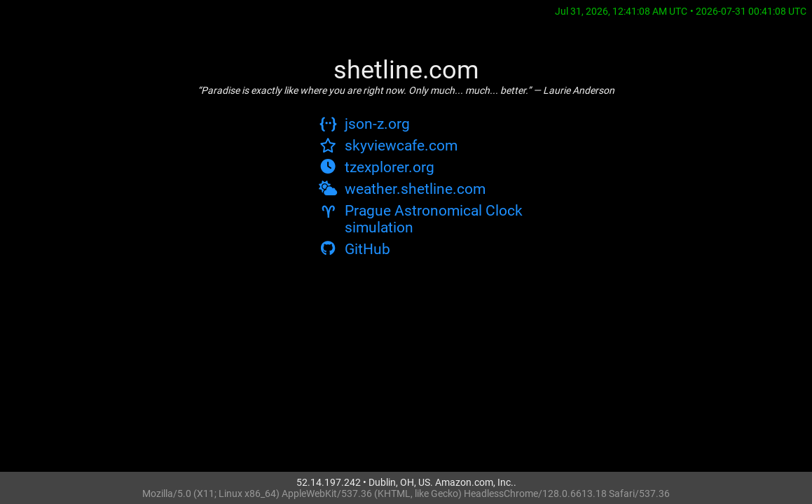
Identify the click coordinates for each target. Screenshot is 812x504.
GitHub (355, 249)
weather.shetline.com (402, 189)
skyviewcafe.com (388, 146)
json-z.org (364, 124)
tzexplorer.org (377, 167)
